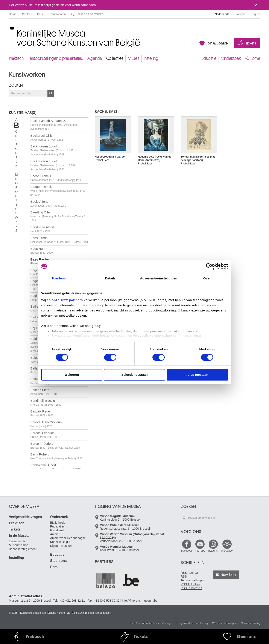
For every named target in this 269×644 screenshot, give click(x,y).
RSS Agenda (189, 573)
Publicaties (58, 526)
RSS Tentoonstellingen (192, 578)
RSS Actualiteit (191, 584)
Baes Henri (42, 251)
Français (240, 14)
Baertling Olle (58, 216)
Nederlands (222, 14)
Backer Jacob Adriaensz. (54, 125)
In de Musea (19, 536)
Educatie (209, 58)
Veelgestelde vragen (26, 517)
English (256, 14)
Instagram (213, 551)
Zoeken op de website (72, 14)
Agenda (95, 58)
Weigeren (72, 375)
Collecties (115, 58)
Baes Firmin (59, 240)
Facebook (187, 551)
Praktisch (16, 58)
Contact (27, 14)
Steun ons (59, 561)
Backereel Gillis (47, 137)
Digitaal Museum (61, 546)
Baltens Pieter (44, 392)
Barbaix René (42, 413)
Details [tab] (110, 278)
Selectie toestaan (134, 375)
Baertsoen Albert (42, 229)
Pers (40, 14)
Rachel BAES (106, 112)
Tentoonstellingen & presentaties (55, 58)
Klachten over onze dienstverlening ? (151, 623)
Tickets (251, 43)
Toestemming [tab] (62, 278)
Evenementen (57, 14)
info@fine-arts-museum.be (140, 601)
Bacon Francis (56, 178)
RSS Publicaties (191, 588)
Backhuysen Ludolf (53, 150)
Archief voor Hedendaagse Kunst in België (68, 540)
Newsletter (229, 575)
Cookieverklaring (250, 623)
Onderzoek (231, 58)
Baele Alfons (48, 203)
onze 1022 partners (67, 300)
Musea (134, 58)
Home (13, 14)
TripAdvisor (227, 551)
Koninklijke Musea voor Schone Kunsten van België (10, 28)
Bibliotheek (58, 523)
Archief (55, 534)
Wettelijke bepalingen (224, 623)
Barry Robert (56, 456)
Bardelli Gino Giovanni (46, 424)
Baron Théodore (55, 445)
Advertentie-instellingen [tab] (159, 278)
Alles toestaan (197, 375)
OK (51, 94)
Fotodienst (57, 530)
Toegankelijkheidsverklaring (192, 623)
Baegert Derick (59, 191)
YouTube (200, 551)
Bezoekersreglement (23, 549)
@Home (253, 58)
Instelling (151, 58)
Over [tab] (207, 278)
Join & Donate (217, 43)
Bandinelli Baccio (46, 402)
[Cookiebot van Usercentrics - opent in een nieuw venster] (209, 266)
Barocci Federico (45, 435)
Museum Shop (19, 545)
